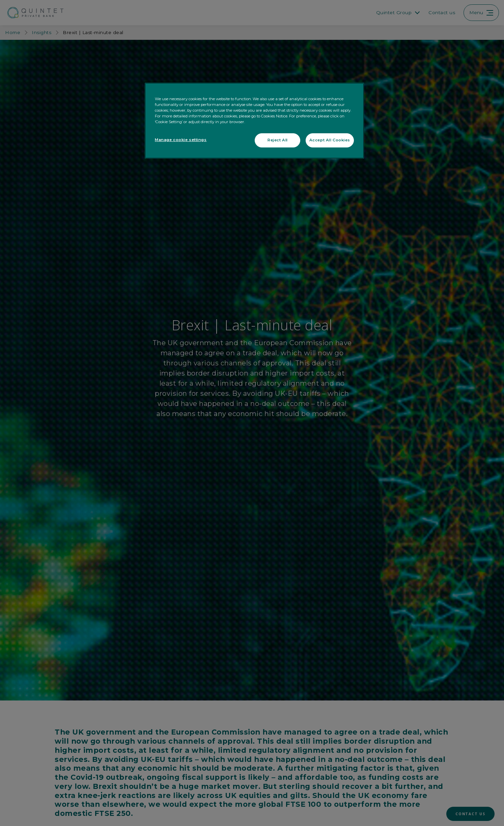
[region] (254, 121)
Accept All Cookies (330, 140)
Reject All (278, 140)
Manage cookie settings (181, 140)
